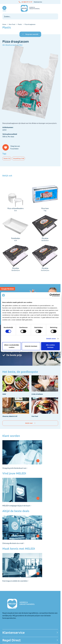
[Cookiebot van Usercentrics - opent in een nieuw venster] (51, 295)
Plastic (20, 24)
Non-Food (12, 24)
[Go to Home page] (30, 8)
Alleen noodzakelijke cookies (12, 346)
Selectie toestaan (31, 346)
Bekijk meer (30, 423)
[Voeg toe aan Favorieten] (12, 147)
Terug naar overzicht (30, 34)
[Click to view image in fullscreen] (30, 82)
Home (4, 24)
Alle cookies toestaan (50, 346)
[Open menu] (4, 9)
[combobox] (30, 16)
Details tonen (51, 339)
